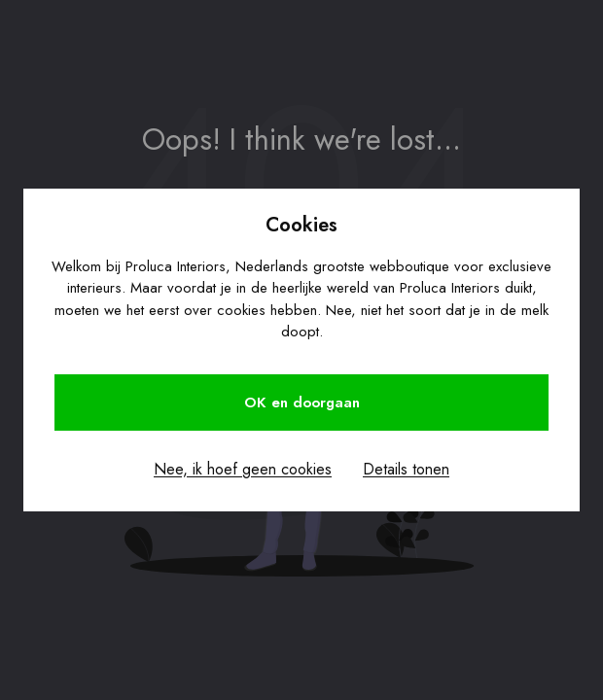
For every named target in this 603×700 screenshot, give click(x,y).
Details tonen (406, 469)
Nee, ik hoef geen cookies (243, 469)
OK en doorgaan (302, 402)
